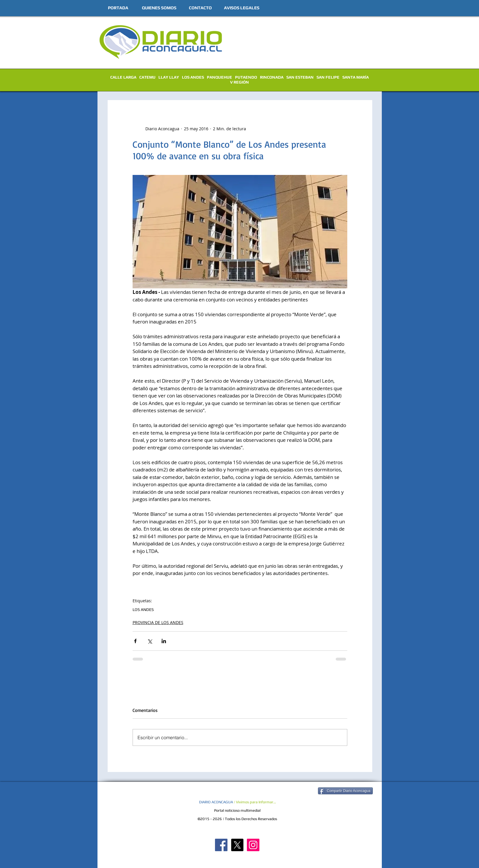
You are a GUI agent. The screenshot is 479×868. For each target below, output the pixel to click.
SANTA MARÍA (356, 77)
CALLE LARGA (123, 77)
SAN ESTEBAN (300, 77)
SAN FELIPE (328, 77)
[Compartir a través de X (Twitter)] (150, 641)
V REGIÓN (240, 82)
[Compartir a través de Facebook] (135, 641)
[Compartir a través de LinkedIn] (164, 641)
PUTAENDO (246, 77)
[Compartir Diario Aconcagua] (345, 791)
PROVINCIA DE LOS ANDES (158, 622)
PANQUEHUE (219, 77)
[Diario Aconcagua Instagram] (253, 845)
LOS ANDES (193, 77)
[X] (237, 845)
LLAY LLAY (169, 77)
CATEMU (147, 77)
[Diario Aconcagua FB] (221, 845)
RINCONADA (272, 77)
